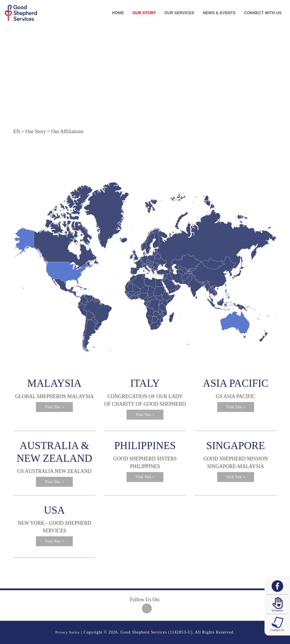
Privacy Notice (68, 632)
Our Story (144, 13)
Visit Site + (54, 407)
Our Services (179, 13)
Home (118, 13)
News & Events (219, 13)
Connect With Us (263, 13)
